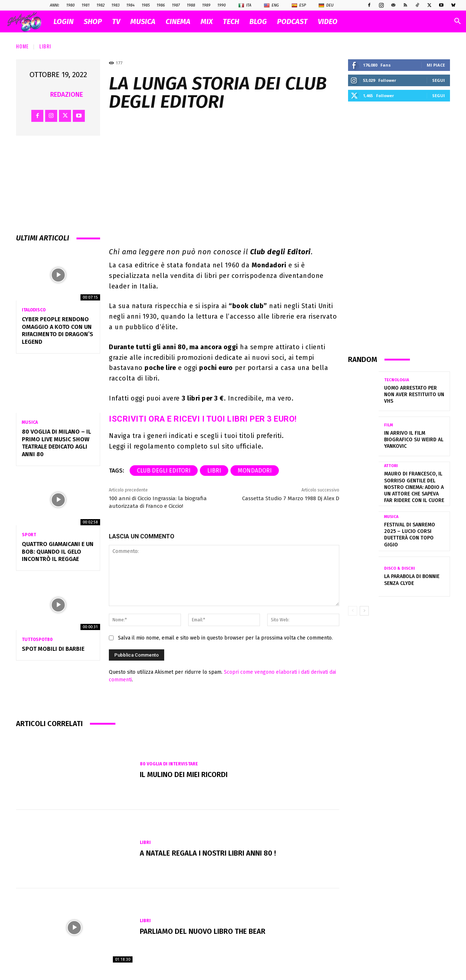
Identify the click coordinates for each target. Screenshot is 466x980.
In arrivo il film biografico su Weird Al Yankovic (414, 440)
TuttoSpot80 (37, 640)
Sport (29, 535)
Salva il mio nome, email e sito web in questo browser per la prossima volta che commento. (225, 638)
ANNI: (55, 5)
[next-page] (364, 611)
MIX (207, 21)
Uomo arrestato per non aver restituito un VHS (414, 395)
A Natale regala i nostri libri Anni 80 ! (208, 853)
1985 (146, 5)
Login (64, 21)
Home (22, 46)
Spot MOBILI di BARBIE (53, 649)
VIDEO (328, 21)
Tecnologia (396, 380)
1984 (131, 5)
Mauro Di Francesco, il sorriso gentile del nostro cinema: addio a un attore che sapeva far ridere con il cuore (414, 487)
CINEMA (178, 21)
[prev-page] (353, 611)
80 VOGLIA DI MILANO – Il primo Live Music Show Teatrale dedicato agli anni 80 (56, 443)
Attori (391, 466)
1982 (100, 5)
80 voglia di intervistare (169, 764)
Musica (30, 422)
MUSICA (143, 21)
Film (388, 425)
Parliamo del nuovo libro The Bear (203, 932)
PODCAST (292, 21)
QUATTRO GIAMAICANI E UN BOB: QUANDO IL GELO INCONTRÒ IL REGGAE (58, 552)
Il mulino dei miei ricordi (184, 774)
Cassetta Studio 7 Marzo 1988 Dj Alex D (291, 498)
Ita (245, 5)
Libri (45, 46)
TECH (231, 21)
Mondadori (255, 471)
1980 (70, 5)
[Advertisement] (399, 228)
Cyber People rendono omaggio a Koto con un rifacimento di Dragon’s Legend (58, 330)
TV (116, 21)
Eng (271, 5)
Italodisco (34, 310)
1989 (206, 5)
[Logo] (28, 22)
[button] (457, 22)
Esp (299, 5)
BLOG (258, 21)
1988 (191, 5)
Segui (439, 80)
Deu (326, 5)
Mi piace (436, 65)
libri (214, 471)
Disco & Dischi (400, 568)
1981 (86, 5)
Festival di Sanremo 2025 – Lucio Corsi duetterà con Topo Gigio (410, 535)
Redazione (67, 95)
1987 (176, 5)
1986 (161, 5)
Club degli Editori (164, 471)
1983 (115, 5)
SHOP (93, 21)
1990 (222, 5)
